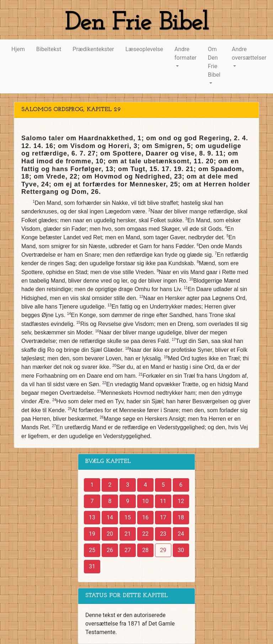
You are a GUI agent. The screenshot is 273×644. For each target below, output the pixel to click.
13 (92, 517)
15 (128, 517)
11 (163, 501)
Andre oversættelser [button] (249, 53)
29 (163, 550)
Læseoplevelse (144, 49)
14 (110, 517)
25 (92, 550)
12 (181, 501)
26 (110, 550)
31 (92, 566)
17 (163, 517)
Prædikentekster (93, 49)
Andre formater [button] (186, 53)
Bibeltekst (49, 49)
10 (145, 501)
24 (181, 534)
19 (92, 534)
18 (181, 517)
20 (110, 534)
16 (145, 517)
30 (181, 550)
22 (145, 534)
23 (163, 534)
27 (128, 550)
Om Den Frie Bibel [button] (214, 62)
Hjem (18, 49)
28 (145, 550)
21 (128, 534)
